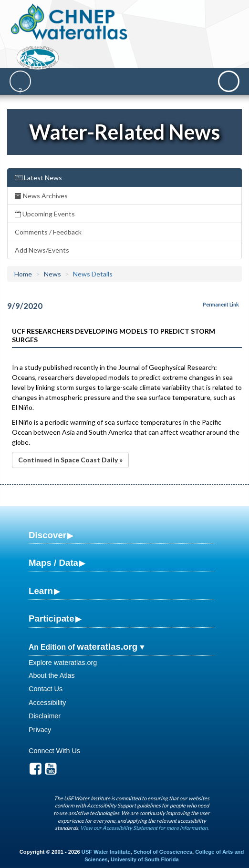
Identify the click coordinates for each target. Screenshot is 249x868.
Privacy (40, 730)
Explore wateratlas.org (63, 663)
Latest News (38, 178)
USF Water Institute (106, 852)
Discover (47, 535)
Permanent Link (221, 305)
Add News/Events (42, 250)
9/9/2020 (25, 306)
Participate (52, 618)
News (52, 274)
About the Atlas (52, 675)
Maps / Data (53, 563)
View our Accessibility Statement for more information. (144, 828)
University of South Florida (145, 859)
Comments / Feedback (48, 232)
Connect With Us (54, 751)
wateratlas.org (107, 647)
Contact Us (46, 689)
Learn (41, 591)
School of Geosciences (163, 852)
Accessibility (47, 703)
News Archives (41, 196)
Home (23, 274)
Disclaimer (45, 716)
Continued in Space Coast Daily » (70, 460)
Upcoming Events (45, 214)
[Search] (20, 81)
